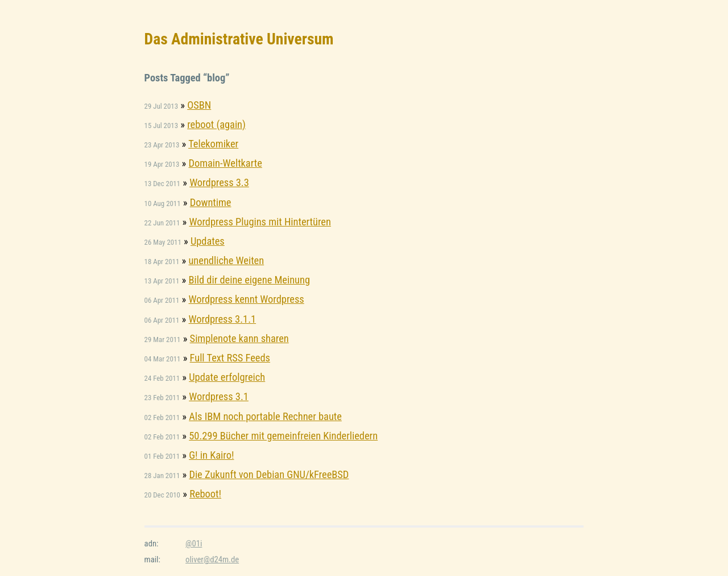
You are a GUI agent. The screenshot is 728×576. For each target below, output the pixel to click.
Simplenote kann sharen (239, 338)
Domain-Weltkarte (225, 163)
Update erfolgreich (227, 377)
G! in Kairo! (211, 455)
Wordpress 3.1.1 (222, 319)
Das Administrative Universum (239, 39)
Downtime (211, 202)
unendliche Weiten (226, 260)
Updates (208, 241)
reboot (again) (216, 124)
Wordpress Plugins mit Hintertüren (260, 222)
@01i (194, 544)
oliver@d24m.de (212, 559)
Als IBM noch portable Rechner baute (265, 416)
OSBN (199, 105)
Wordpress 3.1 (219, 396)
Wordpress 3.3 (219, 182)
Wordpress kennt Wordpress (246, 299)
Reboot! (205, 494)
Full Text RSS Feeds (230, 358)
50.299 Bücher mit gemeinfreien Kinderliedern (283, 436)
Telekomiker (213, 144)
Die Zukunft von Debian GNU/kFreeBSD (269, 474)
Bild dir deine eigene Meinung (249, 280)
